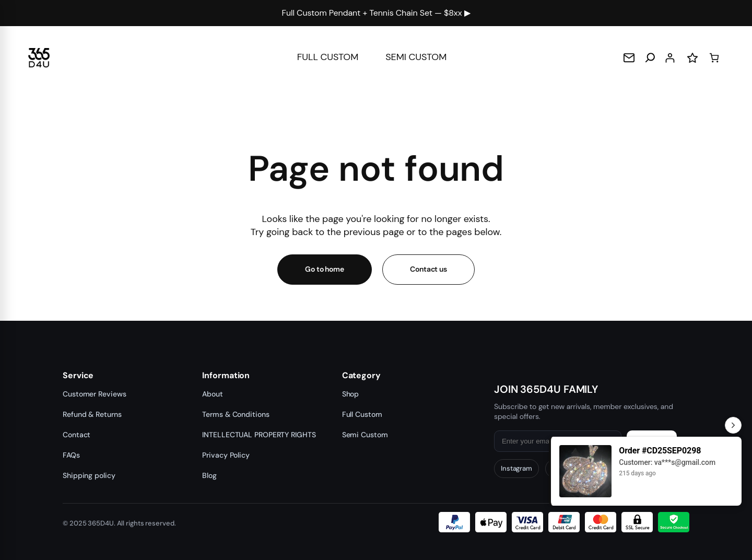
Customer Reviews (94, 394)
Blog (209, 475)
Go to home (325, 269)
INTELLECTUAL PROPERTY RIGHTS (259, 435)
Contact (77, 435)
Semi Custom (365, 435)
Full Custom (362, 414)
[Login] (670, 58)
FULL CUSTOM (326, 57)
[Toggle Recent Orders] (733, 425)
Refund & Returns (92, 414)
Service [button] (78, 376)
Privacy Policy (226, 455)
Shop (351, 394)
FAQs (71, 455)
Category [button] (361, 376)
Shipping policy (89, 475)
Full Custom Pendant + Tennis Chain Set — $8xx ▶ (376, 13)
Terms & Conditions (236, 414)
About (213, 394)
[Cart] (714, 58)
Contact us (428, 269)
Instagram (516, 468)
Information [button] (226, 376)
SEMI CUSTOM (418, 57)
